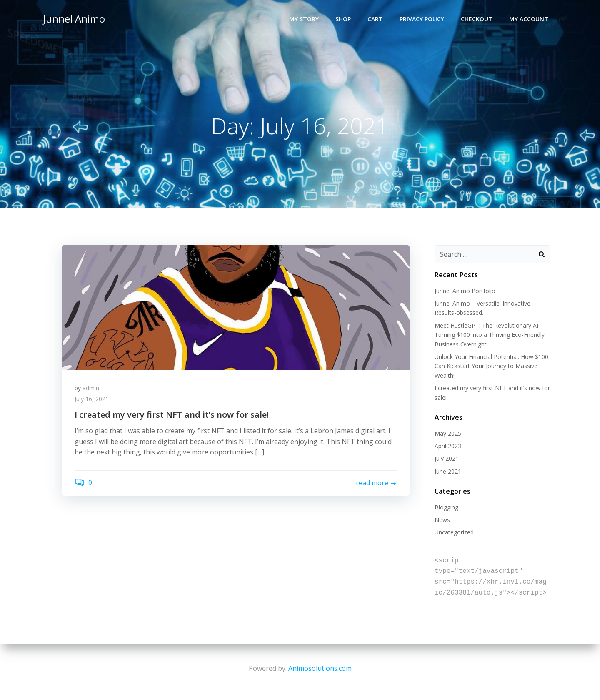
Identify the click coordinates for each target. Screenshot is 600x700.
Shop (343, 19)
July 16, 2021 (92, 399)
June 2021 (448, 471)
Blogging (446, 507)
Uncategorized (454, 532)
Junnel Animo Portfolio (465, 291)
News (442, 520)
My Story (304, 19)
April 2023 (448, 446)
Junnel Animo (74, 19)
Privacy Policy (422, 19)
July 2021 (447, 458)
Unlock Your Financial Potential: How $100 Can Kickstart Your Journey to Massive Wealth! (491, 366)
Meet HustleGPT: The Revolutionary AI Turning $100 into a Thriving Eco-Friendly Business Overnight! (490, 335)
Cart (375, 19)
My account (529, 19)
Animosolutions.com (320, 668)
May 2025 (448, 433)
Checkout (477, 19)
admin (91, 388)
